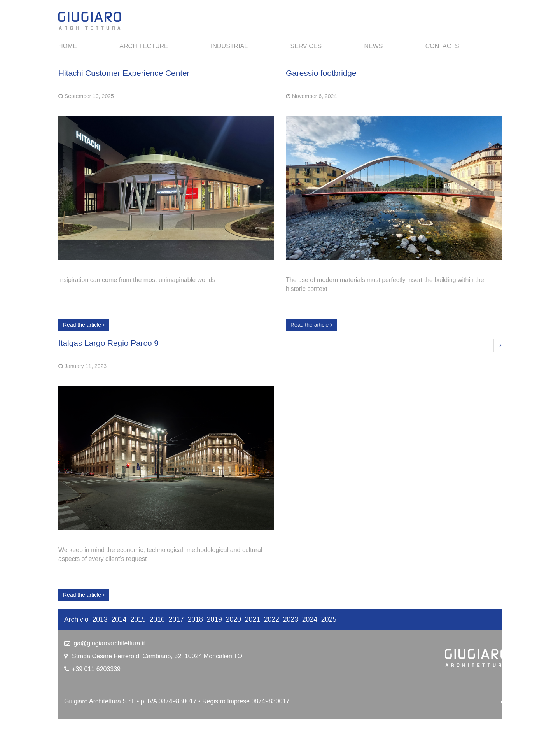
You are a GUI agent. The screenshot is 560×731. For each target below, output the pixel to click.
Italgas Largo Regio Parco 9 (108, 343)
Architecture (144, 46)
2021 (253, 619)
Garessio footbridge (321, 73)
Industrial (229, 46)
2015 (138, 619)
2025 (329, 619)
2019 (214, 619)
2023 (291, 619)
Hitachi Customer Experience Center (124, 73)
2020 (234, 619)
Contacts (442, 46)
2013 (100, 619)
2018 (195, 619)
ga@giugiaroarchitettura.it (109, 643)
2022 (272, 619)
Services (306, 46)
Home (68, 46)
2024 (310, 619)
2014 (119, 619)
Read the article (84, 325)
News (373, 46)
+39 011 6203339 (96, 669)
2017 (176, 619)
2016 (157, 619)
